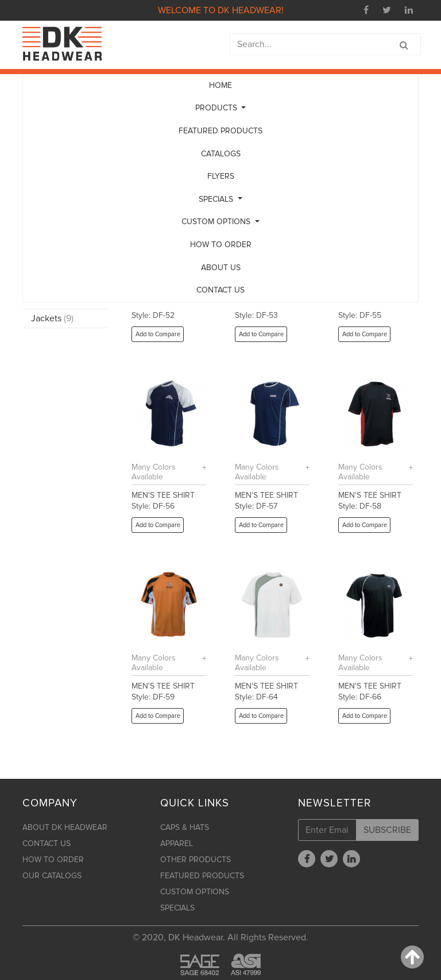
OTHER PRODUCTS (196, 860)
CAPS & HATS (185, 827)
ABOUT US (221, 268)
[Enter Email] (327, 830)
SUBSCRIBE (387, 830)
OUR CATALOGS (52, 876)
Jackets (52, 318)
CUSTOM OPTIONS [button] (217, 222)
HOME (220, 85)
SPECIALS (177, 908)
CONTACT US (220, 290)
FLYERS (221, 176)
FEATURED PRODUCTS (220, 131)
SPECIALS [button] (217, 199)
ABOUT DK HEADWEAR (65, 827)
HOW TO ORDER (221, 245)
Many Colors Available (154, 472)
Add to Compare (158, 334)
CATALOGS (221, 154)
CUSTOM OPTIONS (195, 892)
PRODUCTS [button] (217, 108)
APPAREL (177, 843)
